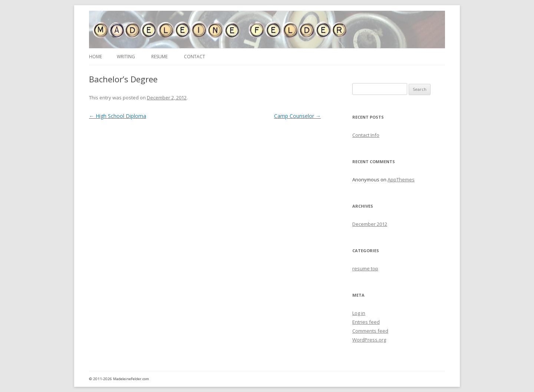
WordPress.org (369, 340)
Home (95, 57)
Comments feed (370, 331)
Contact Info (366, 135)
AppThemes (401, 179)
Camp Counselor (297, 116)
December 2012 (370, 224)
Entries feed (366, 322)
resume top (365, 269)
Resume (159, 57)
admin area (430, 379)
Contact (195, 57)
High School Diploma (118, 116)
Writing (126, 57)
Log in (359, 313)
